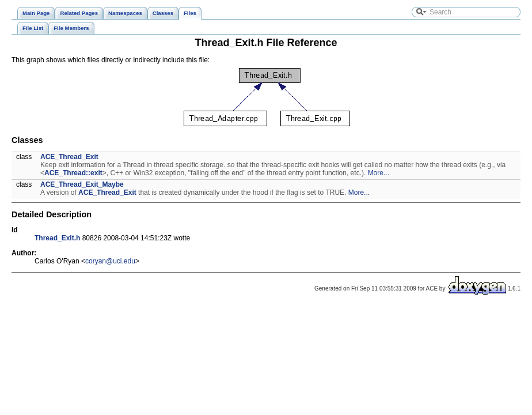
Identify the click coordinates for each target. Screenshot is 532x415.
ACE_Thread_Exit (69, 157)
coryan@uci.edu (110, 261)
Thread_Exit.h (57, 238)
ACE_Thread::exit (73, 173)
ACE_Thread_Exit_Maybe (82, 184)
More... (379, 173)
